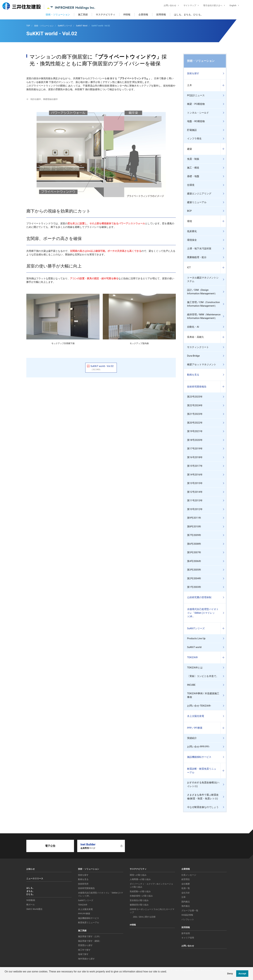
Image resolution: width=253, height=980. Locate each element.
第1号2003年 (194, 587)
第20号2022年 (195, 423)
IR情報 (127, 15)
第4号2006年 (194, 561)
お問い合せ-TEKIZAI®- (199, 706)
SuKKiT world (194, 647)
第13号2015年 (195, 483)
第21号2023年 (195, 414)
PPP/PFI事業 (84, 914)
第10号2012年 (195, 509)
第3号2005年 (194, 570)
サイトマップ (187, 6)
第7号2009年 (194, 535)
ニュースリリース (35, 879)
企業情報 (143, 15)
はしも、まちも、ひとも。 (189, 15)
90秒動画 (31, 900)
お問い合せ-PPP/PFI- (198, 747)
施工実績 (83, 15)
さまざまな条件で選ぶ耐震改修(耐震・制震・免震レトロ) (203, 797)
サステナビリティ (105, 15)
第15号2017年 (195, 466)
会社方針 (186, 893)
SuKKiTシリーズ (196, 628)
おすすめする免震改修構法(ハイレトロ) (203, 784)
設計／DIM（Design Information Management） (202, 292)
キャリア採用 (188, 938)
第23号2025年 (195, 397)
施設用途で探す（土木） (90, 936)
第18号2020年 (195, 440)
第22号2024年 (195, 405)
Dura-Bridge (193, 356)
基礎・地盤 (193, 176)
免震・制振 (193, 159)
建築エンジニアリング (199, 194)
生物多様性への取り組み (141, 896)
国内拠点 (186, 902)
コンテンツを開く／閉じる (223, 85)
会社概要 (186, 884)
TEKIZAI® (192, 657)
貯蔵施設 (192, 130)
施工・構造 (193, 168)
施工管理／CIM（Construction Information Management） (203, 304)
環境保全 (192, 240)
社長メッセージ (189, 875)
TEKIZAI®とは (195, 668)
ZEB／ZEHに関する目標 (144, 917)
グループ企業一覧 (190, 911)
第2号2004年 (194, 578)
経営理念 (186, 879)
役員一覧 (186, 888)
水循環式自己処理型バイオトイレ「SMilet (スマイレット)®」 (203, 613)
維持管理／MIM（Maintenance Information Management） (204, 316)
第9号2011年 (194, 518)
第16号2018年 (195, 457)
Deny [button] (230, 974)
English (231, 6)
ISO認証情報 (187, 915)
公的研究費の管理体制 (199, 597)
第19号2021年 (195, 431)
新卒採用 (186, 933)
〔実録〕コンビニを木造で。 (203, 676)
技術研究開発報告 (197, 387)
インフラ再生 (194, 139)
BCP (189, 211)
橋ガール (31, 905)
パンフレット (188, 919)
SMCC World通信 (34, 909)
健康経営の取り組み (139, 905)
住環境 (191, 185)
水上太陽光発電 (196, 716)
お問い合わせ (168, 6)
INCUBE (191, 685)
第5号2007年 (194, 552)
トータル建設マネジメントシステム (203, 280)
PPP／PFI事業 (195, 728)
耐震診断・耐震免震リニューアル (202, 771)
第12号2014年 (195, 492)
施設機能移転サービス (199, 757)
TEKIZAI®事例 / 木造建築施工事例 (203, 695)
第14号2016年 (195, 475)
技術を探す (193, 73)
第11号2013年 (195, 501)
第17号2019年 (195, 449)
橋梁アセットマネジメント (202, 365)
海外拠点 (186, 906)
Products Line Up (196, 638)
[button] (5, 976)
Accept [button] (242, 974)
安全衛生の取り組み (139, 900)
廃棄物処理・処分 (197, 257)
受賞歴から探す (85, 945)
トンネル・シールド (198, 113)
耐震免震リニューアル (89, 923)
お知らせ (31, 869)
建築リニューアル (197, 202)
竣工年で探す (84, 950)
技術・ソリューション (58, 15)
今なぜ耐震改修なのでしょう (203, 807)
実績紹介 (192, 738)
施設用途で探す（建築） (90, 941)
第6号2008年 (194, 544)
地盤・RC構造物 (196, 121)
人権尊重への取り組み (140, 879)
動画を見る (193, 375)
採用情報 (161, 15)
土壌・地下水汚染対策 (199, 249)
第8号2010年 (194, 527)
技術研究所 (83, 884)
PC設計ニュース (196, 95)
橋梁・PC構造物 (196, 104)
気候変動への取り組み (140, 891)
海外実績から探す (86, 959)
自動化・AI (193, 327)
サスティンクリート (198, 347)
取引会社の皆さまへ (210, 6)
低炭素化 (192, 231)
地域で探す (83, 954)
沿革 (184, 897)
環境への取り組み (138, 875)
